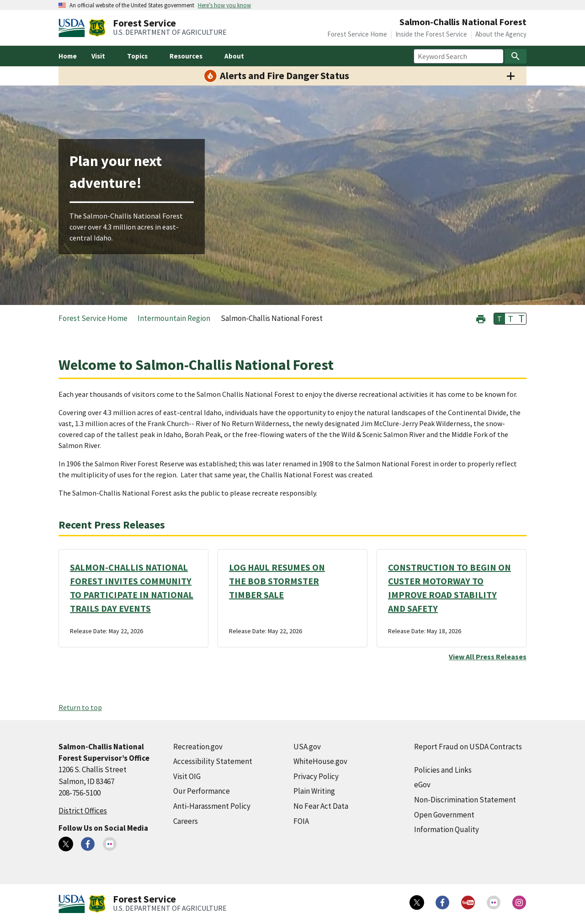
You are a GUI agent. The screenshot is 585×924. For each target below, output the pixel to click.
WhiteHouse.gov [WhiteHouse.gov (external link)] (320, 761)
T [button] (500, 319)
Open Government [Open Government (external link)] (444, 815)
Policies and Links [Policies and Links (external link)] (443, 770)
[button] (481, 318)
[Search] (516, 56)
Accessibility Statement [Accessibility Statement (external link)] (213, 761)
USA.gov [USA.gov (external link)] (307, 747)
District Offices (83, 811)
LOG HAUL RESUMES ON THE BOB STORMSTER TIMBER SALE (277, 581)
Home (68, 56)
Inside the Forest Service (431, 34)
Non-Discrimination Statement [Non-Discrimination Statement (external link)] (465, 800)
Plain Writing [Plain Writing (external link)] (314, 791)
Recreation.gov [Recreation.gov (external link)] (198, 747)
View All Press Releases (488, 657)
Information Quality (447, 829)
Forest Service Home (357, 34)
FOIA (301, 821)
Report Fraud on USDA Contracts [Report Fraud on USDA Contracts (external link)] (468, 747)
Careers (186, 821)
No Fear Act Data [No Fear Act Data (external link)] (321, 806)
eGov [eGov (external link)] (422, 785)
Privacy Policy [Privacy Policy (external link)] (316, 776)
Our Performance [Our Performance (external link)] (202, 791)
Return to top (80, 707)
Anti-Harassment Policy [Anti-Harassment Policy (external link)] (212, 806)
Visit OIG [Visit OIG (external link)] (187, 776)
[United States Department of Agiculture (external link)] (74, 28)
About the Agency (501, 34)
